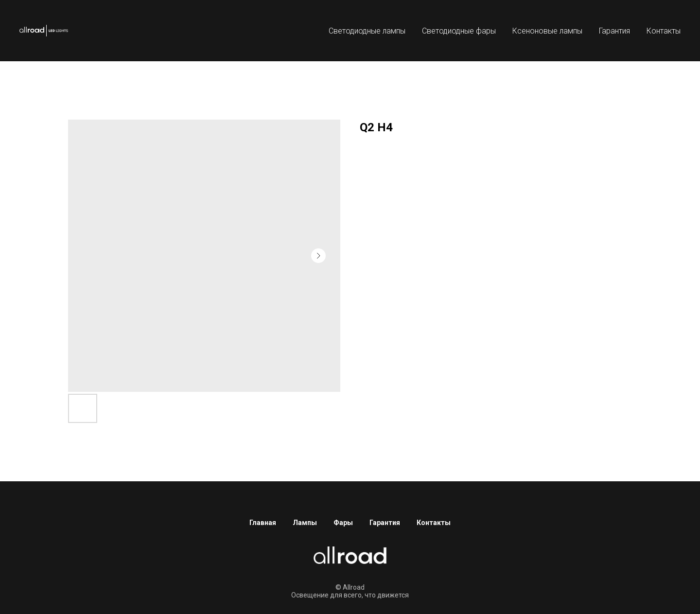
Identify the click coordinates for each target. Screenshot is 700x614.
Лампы (305, 523)
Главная (263, 523)
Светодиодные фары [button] (459, 31)
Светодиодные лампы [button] (367, 31)
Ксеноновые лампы (547, 31)
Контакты (664, 31)
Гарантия (614, 31)
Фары (343, 523)
